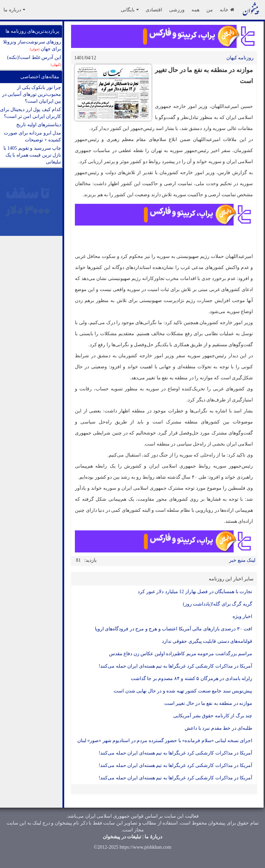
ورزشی (177, 10)
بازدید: (90, 560)
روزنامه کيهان (240, 58)
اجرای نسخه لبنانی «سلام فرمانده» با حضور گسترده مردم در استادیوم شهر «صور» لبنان (165, 741)
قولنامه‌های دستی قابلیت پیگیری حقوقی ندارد (207, 641)
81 (78, 560)
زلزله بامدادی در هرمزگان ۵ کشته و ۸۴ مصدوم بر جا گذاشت (192, 679)
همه (195, 10)
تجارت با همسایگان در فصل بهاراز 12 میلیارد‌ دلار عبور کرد (195, 592)
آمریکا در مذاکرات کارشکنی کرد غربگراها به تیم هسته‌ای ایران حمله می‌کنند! (175, 666)
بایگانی (130, 10)
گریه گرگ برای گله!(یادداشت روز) (218, 604)
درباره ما (14, 10)
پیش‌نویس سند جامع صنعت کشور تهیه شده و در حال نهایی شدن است (183, 691)
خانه (227, 10)
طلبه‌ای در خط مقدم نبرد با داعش (218, 728)
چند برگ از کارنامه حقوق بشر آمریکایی (213, 716)
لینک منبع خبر (242, 560)
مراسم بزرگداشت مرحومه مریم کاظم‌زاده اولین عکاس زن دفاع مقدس (181, 654)
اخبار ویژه (243, 616)
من (210, 10)
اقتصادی (154, 10)
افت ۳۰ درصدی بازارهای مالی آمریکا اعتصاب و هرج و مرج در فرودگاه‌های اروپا (174, 629)
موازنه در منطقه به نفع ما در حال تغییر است (208, 703)
